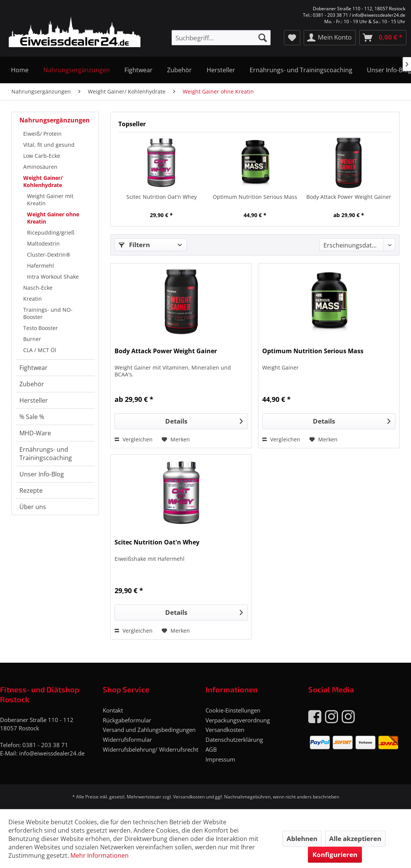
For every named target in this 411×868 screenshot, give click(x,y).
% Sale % (32, 417)
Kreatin (33, 299)
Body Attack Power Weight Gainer (349, 197)
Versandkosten (225, 730)
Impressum (220, 759)
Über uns (33, 507)
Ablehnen (302, 839)
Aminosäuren (40, 167)
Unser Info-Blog (42, 474)
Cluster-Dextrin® (49, 255)
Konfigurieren (335, 855)
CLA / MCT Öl (40, 350)
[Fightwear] (139, 70)
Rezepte (31, 490)
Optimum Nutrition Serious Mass (255, 197)
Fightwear (33, 368)
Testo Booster (41, 328)
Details (204, 420)
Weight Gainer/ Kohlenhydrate (43, 181)
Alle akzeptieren (355, 839)
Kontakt (113, 710)
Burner (32, 339)
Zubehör (32, 384)
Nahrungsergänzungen (55, 120)
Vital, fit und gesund (49, 145)
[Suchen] (263, 38)
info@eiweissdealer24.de (52, 753)
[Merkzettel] (292, 38)
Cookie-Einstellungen (233, 710)
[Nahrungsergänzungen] (76, 70)
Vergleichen (134, 439)
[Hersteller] (221, 70)
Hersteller (34, 400)
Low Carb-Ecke (42, 156)
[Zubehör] (179, 70)
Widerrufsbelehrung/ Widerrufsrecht (151, 749)
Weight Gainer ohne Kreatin (53, 218)
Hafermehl (41, 266)
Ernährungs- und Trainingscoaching (46, 454)
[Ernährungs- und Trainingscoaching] (301, 70)
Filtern (134, 245)
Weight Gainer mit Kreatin (50, 200)
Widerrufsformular (127, 739)
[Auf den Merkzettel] (176, 440)
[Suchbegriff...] (221, 38)
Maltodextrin (43, 244)
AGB (211, 749)
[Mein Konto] (330, 38)
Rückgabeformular (127, 720)
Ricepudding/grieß (51, 232)
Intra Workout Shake (53, 277)
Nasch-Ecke (38, 288)
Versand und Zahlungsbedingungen (149, 730)
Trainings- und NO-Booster (48, 313)
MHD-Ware (35, 433)
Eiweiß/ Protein (42, 134)
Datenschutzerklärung (234, 739)
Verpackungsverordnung (238, 720)
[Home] (20, 70)
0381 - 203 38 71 (45, 745)
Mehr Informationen (100, 855)
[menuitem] (221, 38)
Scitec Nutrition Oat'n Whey (162, 197)
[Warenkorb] (383, 38)
